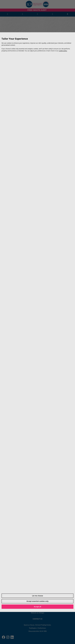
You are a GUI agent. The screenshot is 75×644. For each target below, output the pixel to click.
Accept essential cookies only (37, 601)
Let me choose (37, 596)
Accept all (37, 607)
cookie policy (63, 51)
